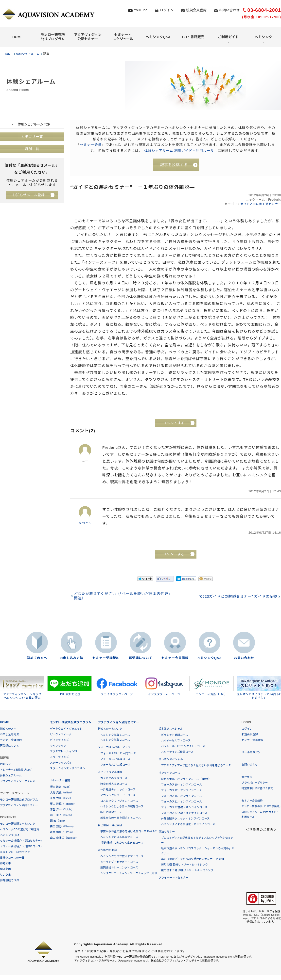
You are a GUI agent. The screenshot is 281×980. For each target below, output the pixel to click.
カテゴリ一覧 (32, 137)
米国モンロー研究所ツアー (16, 852)
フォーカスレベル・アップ (114, 747)
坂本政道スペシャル (171, 729)
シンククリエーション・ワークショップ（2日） (129, 873)
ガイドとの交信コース (114, 778)
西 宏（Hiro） (58, 821)
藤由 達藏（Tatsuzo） (63, 804)
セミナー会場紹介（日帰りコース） (22, 847)
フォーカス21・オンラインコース (181, 802)
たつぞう (85, 524)
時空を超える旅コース (114, 784)
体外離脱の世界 (9, 881)
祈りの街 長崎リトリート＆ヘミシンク (184, 865)
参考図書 (5, 864)
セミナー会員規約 (252, 801)
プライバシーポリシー (255, 783)
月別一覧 (32, 149)
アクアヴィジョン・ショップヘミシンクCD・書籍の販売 (22, 688)
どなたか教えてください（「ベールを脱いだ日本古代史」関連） (123, 596)
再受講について (140, 658)
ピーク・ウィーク (61, 735)
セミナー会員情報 (175, 658)
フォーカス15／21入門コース (118, 754)
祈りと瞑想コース (111, 812)
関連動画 (5, 869)
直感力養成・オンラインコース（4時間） (186, 779)
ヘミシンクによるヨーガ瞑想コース (122, 807)
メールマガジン (251, 753)
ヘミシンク (263, 37)
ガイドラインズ (60, 740)
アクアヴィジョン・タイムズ (18, 781)
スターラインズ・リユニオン (68, 769)
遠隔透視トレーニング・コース (119, 868)
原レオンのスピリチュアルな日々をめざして (259, 688)
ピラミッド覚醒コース (174, 735)
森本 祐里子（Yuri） (62, 832)
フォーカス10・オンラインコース (181, 785)
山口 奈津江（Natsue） (64, 838)
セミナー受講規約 (106, 658)
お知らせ (5, 764)
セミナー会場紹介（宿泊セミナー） (22, 841)
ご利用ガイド (228, 37)
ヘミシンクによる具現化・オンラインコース (188, 824)
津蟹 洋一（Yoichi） (62, 810)
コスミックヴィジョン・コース (119, 801)
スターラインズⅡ (61, 763)
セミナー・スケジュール (123, 37)
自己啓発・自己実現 (110, 825)
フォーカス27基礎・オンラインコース (184, 807)
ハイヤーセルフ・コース (176, 741)
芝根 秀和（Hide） (61, 798)
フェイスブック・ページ (117, 686)
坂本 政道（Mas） (61, 787)
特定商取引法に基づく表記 (258, 788)
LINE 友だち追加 (70, 686)
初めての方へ (37, 658)
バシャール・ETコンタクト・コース (183, 746)
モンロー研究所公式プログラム (53, 37)
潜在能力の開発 (107, 850)
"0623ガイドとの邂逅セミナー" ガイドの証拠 (237, 597)
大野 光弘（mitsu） (62, 793)
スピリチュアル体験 (110, 772)
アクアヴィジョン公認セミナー (88, 37)
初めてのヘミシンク (110, 729)
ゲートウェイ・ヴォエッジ (66, 729)
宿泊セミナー (167, 832)
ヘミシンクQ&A (158, 37)
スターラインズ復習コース (177, 752)
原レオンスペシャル (171, 759)
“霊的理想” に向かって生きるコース (122, 843)
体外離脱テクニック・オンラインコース (185, 819)
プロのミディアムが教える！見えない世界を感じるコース (196, 766)
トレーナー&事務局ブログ (16, 770)
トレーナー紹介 (60, 781)
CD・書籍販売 (193, 37)
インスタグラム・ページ (164, 686)
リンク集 (5, 875)
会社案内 (247, 777)
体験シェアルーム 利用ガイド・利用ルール (179, 150)
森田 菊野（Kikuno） (63, 827)
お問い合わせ (229, 10)
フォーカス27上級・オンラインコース (184, 813)
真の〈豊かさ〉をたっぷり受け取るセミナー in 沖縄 (193, 859)
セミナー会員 (91, 145)
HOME (18, 37)
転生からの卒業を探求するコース (121, 818)
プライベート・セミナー (173, 878)
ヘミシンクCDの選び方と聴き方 (20, 830)
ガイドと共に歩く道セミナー (260, 205)
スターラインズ (60, 757)
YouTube (141, 10)
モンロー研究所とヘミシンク (18, 824)
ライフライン (58, 746)
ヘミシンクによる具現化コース (119, 837)
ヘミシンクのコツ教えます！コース (122, 856)
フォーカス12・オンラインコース (181, 790)
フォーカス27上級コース (115, 765)
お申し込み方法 (71, 658)
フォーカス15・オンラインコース (181, 796)
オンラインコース (169, 773)
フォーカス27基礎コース (115, 759)
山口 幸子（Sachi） (62, 815)
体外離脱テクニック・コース (118, 790)
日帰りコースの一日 (12, 858)
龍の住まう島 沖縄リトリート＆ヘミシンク (187, 870)
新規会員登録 (196, 10)
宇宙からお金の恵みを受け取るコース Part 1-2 (129, 832)
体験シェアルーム (30, 54)
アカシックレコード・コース (118, 795)
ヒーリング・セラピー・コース (119, 862)
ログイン (167, 10)
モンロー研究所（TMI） (211, 686)
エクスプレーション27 (64, 752)
